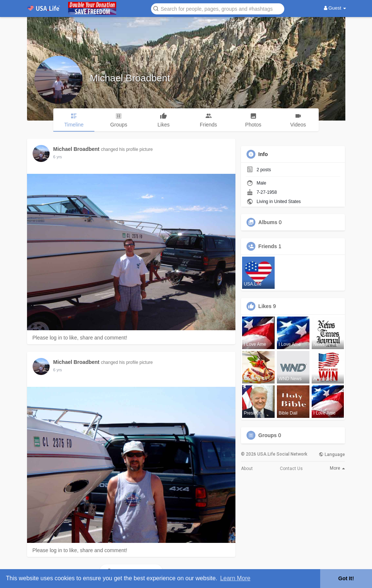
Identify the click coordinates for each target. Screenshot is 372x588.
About (247, 469)
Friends (268, 246)
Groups (268, 435)
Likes (265, 306)
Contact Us (291, 469)
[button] (218, 8)
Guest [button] (335, 8)
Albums (268, 222)
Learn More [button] (235, 578)
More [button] (337, 468)
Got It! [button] (346, 578)
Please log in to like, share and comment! (80, 338)
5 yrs (58, 157)
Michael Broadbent (130, 78)
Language (332, 454)
